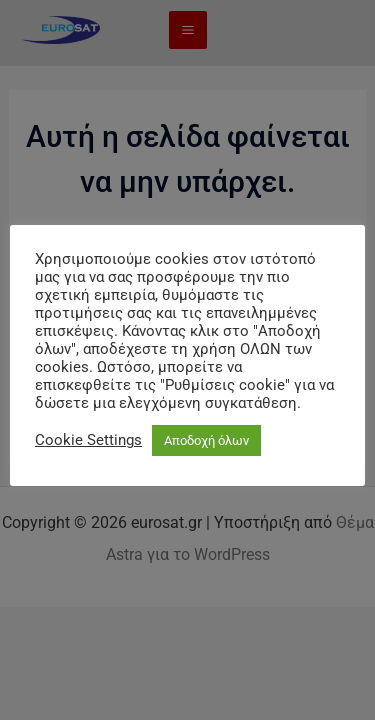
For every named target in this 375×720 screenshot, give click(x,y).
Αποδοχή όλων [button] (206, 440)
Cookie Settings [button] (88, 440)
